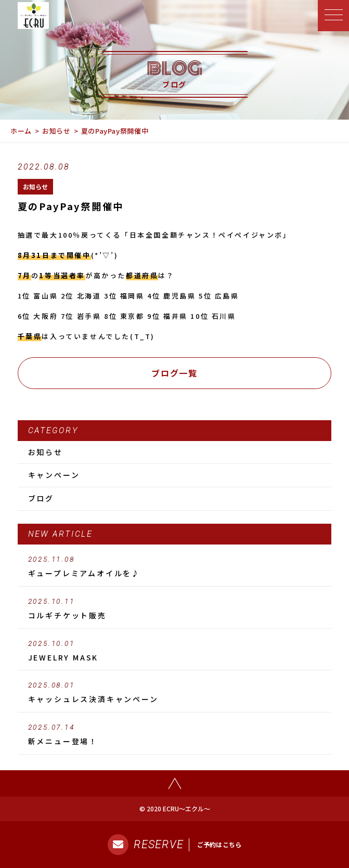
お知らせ (56, 131)
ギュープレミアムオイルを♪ (175, 567)
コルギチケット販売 (175, 609)
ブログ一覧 (174, 373)
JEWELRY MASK (175, 651)
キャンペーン (54, 475)
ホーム (21, 131)
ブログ (41, 498)
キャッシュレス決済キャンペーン (175, 693)
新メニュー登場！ (175, 735)
